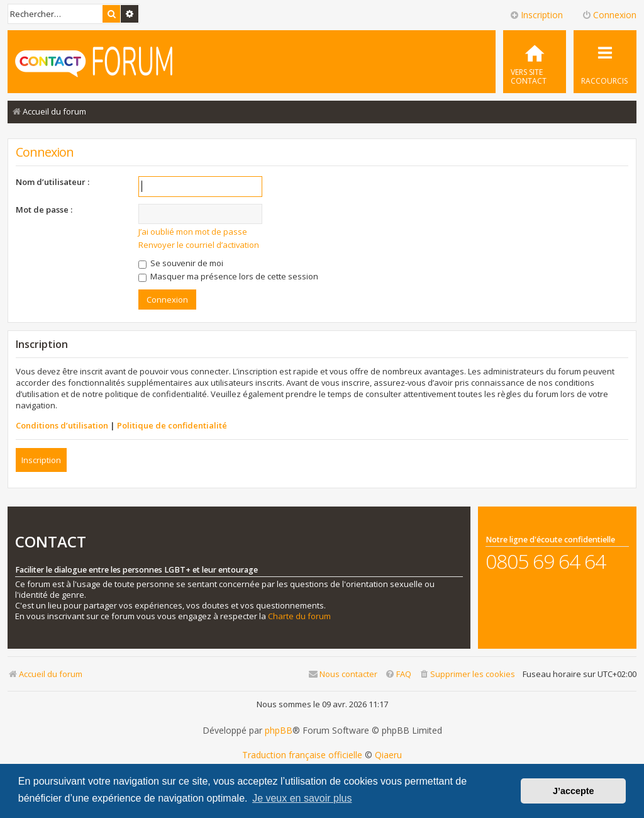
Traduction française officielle (302, 755)
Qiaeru (388, 755)
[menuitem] (535, 62)
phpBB (279, 731)
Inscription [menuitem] (536, 15)
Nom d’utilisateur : (53, 182)
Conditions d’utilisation (62, 425)
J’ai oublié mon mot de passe (193, 232)
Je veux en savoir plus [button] (302, 798)
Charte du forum (299, 616)
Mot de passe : (44, 210)
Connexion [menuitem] (609, 15)
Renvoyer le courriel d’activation (199, 245)
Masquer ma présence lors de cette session (228, 276)
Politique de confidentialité (172, 425)
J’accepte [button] (574, 791)
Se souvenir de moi (181, 263)
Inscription (41, 460)
